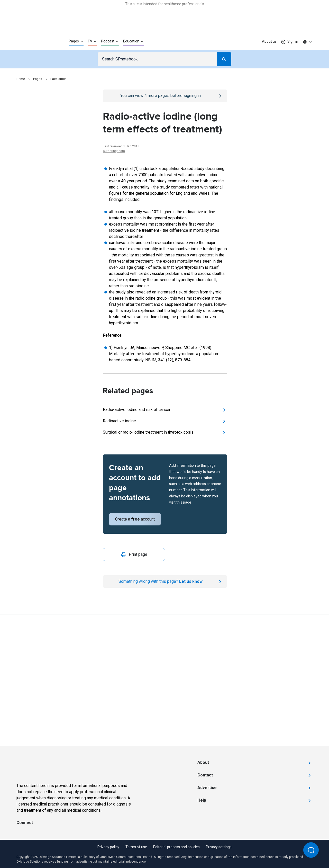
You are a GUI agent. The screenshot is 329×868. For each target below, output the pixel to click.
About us (269, 41)
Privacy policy (108, 847)
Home (21, 79)
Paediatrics (58, 79)
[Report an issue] (165, 581)
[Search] (224, 59)
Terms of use (136, 847)
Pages (38, 79)
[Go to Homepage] (34, 42)
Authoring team (114, 151)
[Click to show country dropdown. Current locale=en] (307, 42)
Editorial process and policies (176, 847)
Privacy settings (219, 847)
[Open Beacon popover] (311, 850)
